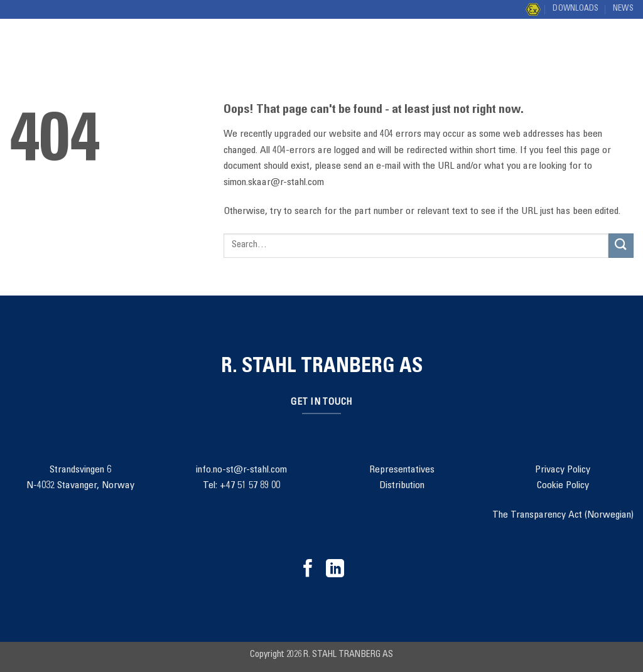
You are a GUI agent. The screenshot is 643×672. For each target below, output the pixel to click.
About (389, 39)
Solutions (186, 39)
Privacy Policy (563, 470)
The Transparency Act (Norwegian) (563, 515)
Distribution (197, 63)
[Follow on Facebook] (308, 570)
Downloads (575, 9)
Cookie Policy (563, 486)
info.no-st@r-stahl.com (241, 470)
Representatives (402, 470)
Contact (450, 39)
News (623, 9)
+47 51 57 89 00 (250, 486)
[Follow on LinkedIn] (335, 570)
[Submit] (620, 50)
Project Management (293, 39)
